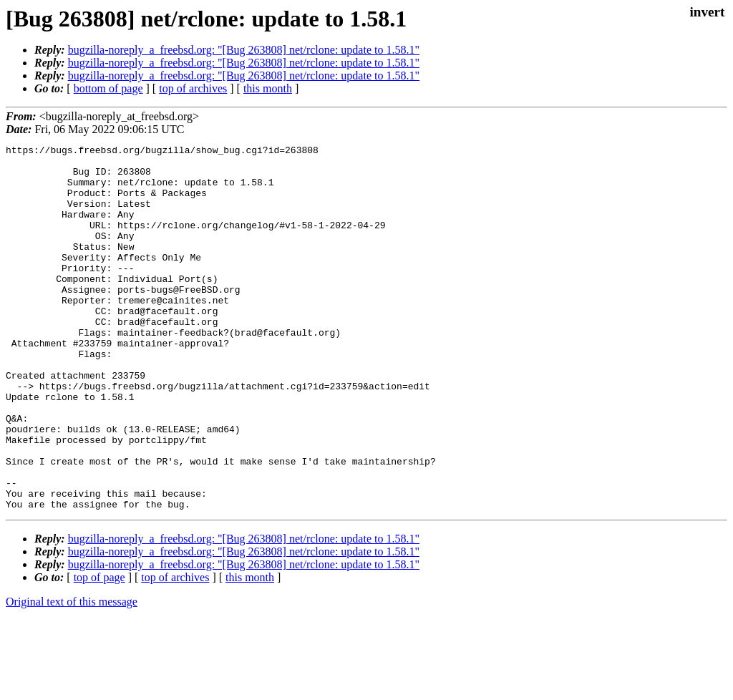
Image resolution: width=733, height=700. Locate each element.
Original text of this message (72, 675)
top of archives (193, 88)
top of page (99, 650)
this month (268, 88)
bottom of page (108, 88)
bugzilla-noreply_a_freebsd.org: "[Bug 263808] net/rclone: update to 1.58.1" (244, 50)
